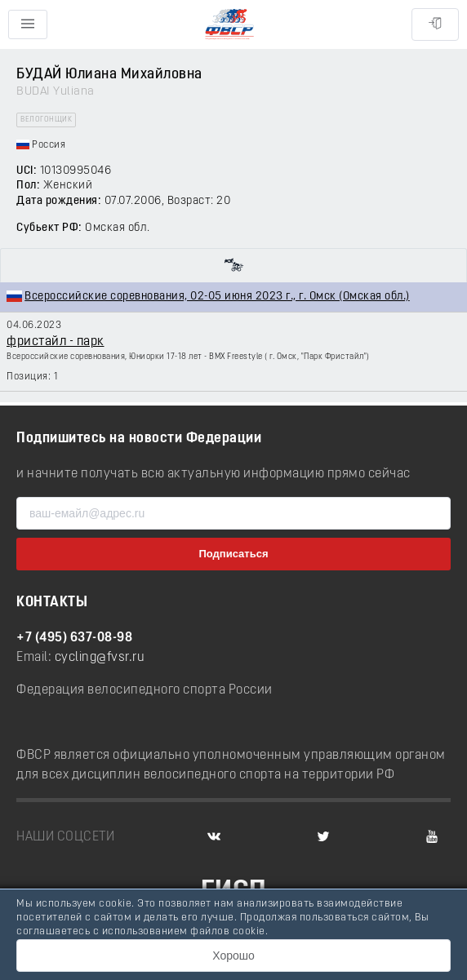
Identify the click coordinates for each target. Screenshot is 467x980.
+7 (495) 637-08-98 (74, 638)
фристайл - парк (56, 342)
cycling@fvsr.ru (100, 658)
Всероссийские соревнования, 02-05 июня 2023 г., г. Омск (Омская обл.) (217, 297)
